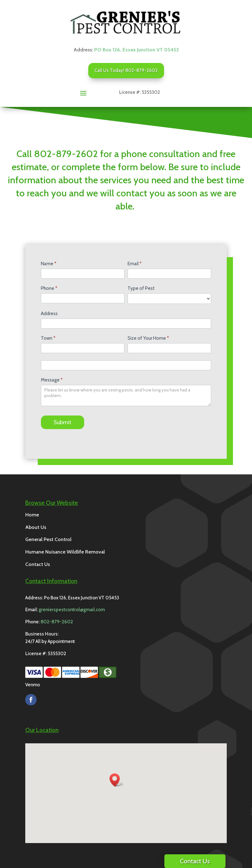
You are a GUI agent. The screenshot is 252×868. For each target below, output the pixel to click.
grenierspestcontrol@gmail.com (72, 610)
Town (48, 338)
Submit (63, 422)
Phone (49, 288)
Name (49, 264)
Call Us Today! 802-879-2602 (126, 70)
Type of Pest (141, 288)
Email (135, 264)
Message (52, 380)
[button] (117, 780)
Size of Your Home (148, 338)
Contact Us (195, 861)
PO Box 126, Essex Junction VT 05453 (136, 50)
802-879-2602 (57, 622)
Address (49, 314)
